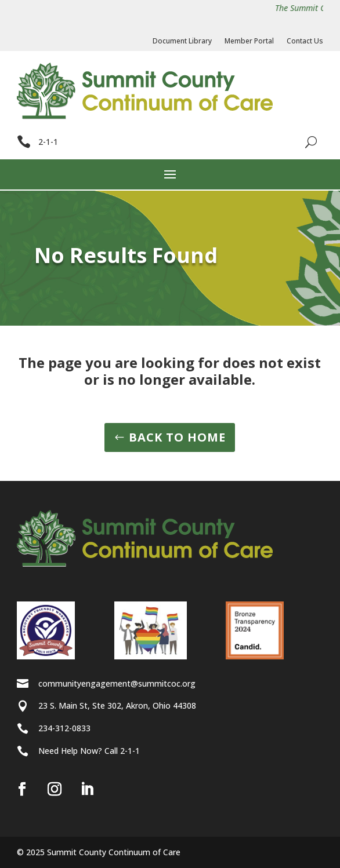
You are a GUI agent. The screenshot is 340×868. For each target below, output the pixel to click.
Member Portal (249, 41)
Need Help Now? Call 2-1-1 (89, 751)
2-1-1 (48, 142)
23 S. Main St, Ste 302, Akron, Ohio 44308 (117, 705)
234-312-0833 (64, 728)
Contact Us (305, 41)
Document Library (182, 41)
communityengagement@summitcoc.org (117, 683)
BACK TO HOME (177, 437)
